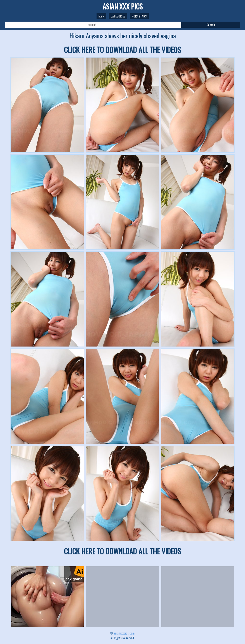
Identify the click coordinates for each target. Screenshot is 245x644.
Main (101, 16)
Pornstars (139, 16)
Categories (118, 16)
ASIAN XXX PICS (123, 6)
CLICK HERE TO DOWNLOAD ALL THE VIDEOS (122, 50)
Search (211, 25)
